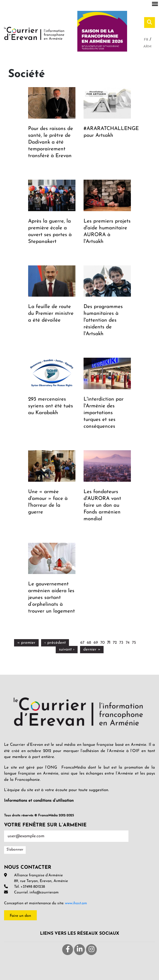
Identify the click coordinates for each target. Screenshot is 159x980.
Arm (147, 47)
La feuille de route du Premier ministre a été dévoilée (51, 314)
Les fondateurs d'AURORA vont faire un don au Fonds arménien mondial (102, 505)
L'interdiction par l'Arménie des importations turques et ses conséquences (104, 413)
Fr (147, 40)
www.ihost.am (76, 903)
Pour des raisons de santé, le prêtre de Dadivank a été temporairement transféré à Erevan (51, 142)
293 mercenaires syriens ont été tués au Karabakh (51, 406)
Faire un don (20, 916)
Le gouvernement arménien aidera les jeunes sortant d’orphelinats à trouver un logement (52, 598)
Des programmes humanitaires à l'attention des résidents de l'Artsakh (103, 320)
